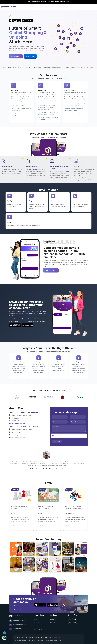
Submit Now (57, 441)
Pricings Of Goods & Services (53, 640)
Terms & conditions (20, 640)
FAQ (36, 620)
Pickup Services (54, 626)
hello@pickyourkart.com (20, 620)
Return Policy (40, 640)
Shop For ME (53, 623)
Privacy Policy (31, 640)
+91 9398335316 (21, 609)
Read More (14, 525)
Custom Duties (38, 629)
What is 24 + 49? (56, 436)
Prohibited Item (39, 626)
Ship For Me (53, 620)
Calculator (37, 623)
